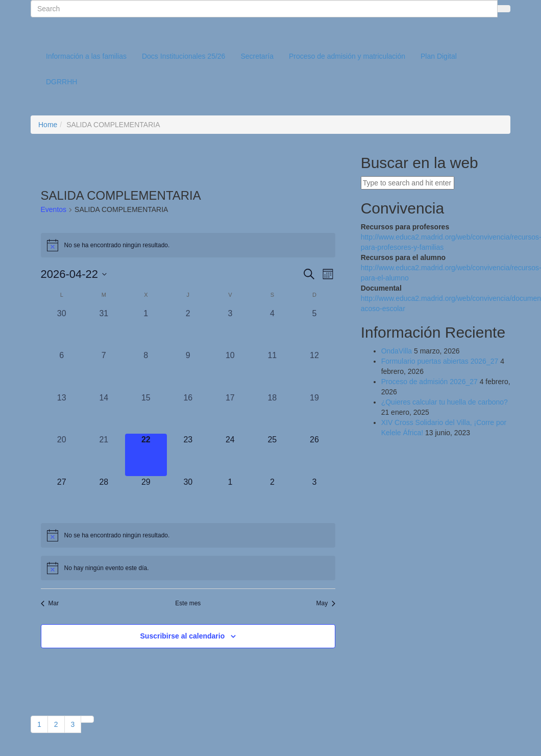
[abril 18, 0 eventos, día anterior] (272, 413)
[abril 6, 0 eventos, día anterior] (62, 371)
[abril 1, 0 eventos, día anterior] (146, 329)
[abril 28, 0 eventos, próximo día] (104, 497)
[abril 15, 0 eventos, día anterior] (146, 413)
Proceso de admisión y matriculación (347, 56)
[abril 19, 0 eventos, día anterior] (315, 413)
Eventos (54, 209)
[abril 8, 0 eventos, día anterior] (146, 371)
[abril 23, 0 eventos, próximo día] (188, 455)
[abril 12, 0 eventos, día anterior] (315, 371)
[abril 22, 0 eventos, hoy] (146, 455)
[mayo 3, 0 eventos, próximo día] (315, 497)
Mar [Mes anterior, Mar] (50, 603)
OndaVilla (397, 351)
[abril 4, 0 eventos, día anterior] (272, 329)
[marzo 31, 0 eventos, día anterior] (104, 329)
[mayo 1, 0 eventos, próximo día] (230, 497)
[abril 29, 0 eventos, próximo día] (146, 497)
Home (48, 125)
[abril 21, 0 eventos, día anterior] (104, 455)
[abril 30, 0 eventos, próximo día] (188, 497)
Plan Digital (439, 56)
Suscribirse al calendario (183, 636)
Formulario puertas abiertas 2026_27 (440, 361)
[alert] (188, 245)
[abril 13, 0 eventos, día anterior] (62, 413)
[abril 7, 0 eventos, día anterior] (104, 371)
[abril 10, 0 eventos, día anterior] (230, 371)
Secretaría (257, 56)
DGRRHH (62, 82)
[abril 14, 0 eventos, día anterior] (104, 413)
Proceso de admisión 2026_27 (429, 382)
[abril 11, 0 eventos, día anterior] (272, 371)
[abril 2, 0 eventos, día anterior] (188, 329)
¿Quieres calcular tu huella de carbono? (445, 402)
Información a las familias (86, 56)
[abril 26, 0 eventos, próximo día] (315, 455)
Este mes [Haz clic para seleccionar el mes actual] (188, 603)
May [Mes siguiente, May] (326, 603)
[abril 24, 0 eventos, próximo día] (230, 455)
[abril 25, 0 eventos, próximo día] (272, 455)
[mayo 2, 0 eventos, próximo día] (272, 497)
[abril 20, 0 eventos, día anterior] (62, 455)
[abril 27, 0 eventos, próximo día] (62, 497)
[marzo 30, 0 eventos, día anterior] (62, 329)
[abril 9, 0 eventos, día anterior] (188, 371)
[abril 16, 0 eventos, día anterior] (188, 413)
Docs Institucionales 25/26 (183, 56)
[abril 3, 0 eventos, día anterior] (230, 329)
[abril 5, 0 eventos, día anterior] (315, 329)
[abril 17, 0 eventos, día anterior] (230, 413)
